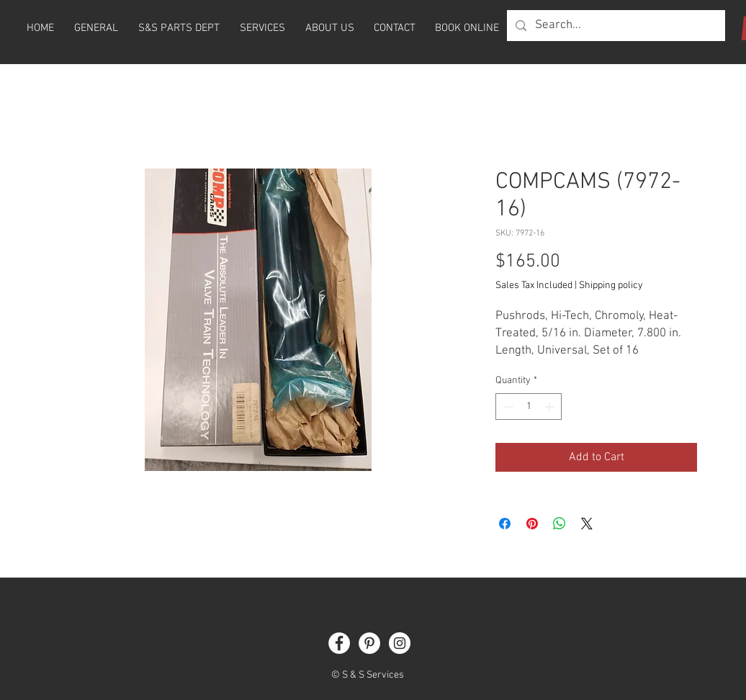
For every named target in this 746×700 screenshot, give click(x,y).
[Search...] (615, 26)
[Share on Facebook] (505, 524)
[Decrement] (507, 407)
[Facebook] (339, 643)
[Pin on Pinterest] (532, 524)
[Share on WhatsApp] (559, 524)
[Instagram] (400, 643)
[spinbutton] (529, 407)
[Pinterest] (369, 643)
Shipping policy (611, 286)
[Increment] (550, 407)
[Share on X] (587, 524)
